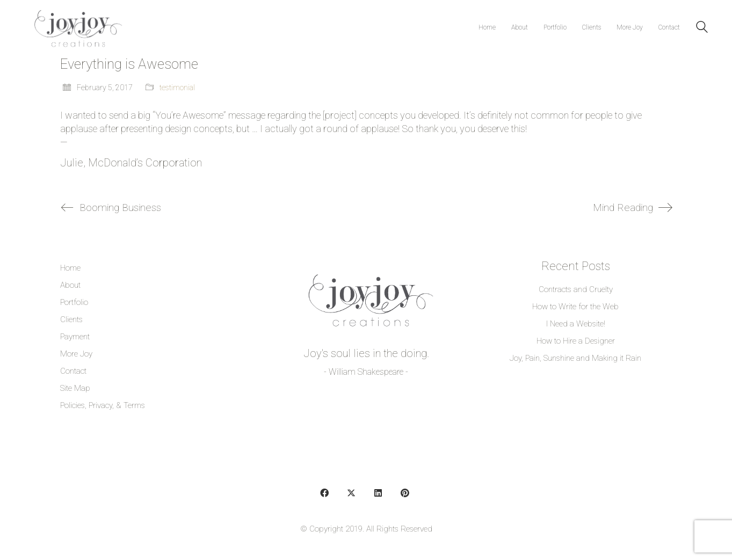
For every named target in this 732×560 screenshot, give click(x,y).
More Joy (76, 354)
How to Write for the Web (575, 307)
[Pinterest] (405, 493)
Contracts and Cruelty (576, 289)
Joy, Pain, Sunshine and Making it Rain (575, 358)
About (70, 285)
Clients (71, 319)
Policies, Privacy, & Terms (103, 405)
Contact (73, 371)
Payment (75, 337)
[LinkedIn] (378, 493)
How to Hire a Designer (576, 341)
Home (70, 268)
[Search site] (702, 28)
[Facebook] (324, 493)
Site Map (75, 388)
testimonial (177, 88)
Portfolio (74, 302)
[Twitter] (351, 493)
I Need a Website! (576, 324)
